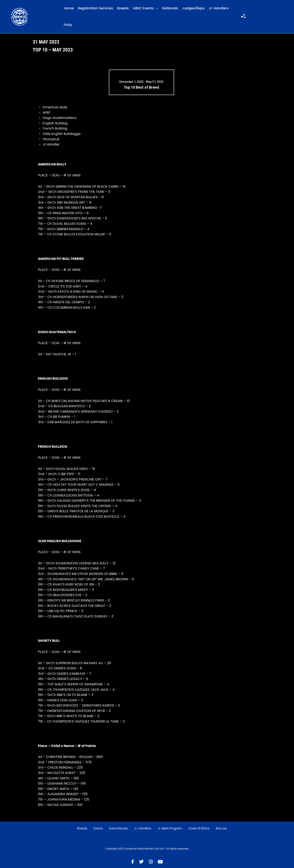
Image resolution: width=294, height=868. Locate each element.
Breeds (123, 8)
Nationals (170, 8)
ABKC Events (143, 8)
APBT (47, 113)
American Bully (55, 107)
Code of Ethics (199, 828)
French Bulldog (55, 128)
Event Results (119, 828)
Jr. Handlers (219, 8)
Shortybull (51, 139)
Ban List (221, 828)
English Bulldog (55, 123)
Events (98, 828)
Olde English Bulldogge (62, 134)
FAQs (68, 25)
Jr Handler (51, 144)
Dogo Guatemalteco (60, 118)
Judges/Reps (193, 8)
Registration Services (95, 8)
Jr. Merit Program (170, 828)
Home (69, 8)
